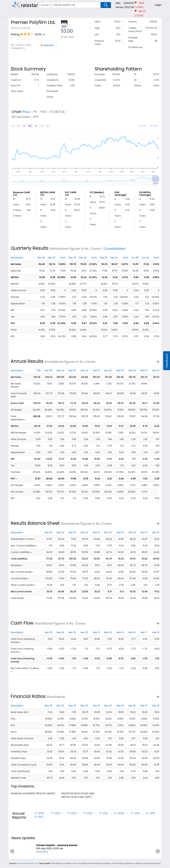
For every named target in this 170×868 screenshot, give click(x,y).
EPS (36, 117)
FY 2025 (40, 813)
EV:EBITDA (57, 112)
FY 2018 (151, 813)
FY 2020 (119, 813)
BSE (64, 26)
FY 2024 (56, 813)
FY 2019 (135, 813)
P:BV (43, 112)
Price (26, 112)
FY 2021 (104, 813)
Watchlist (49, 45)
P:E (35, 112)
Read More (42, 852)
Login (158, 5)
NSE (64, 23)
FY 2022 (88, 813)
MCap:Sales (21, 117)
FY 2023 (72, 813)
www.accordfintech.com (27, 863)
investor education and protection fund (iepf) (78, 795)
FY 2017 (39, 817)
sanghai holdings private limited (33, 793)
